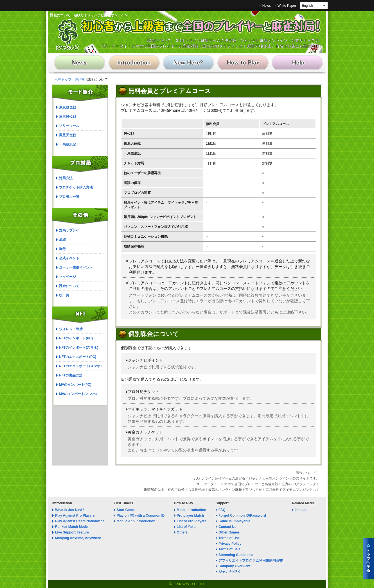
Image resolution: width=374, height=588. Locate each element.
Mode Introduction (192, 510)
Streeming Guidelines (236, 555)
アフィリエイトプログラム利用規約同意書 (251, 560)
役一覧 (64, 295)
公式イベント (69, 258)
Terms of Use (229, 538)
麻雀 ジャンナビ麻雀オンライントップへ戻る (368, 559)
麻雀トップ (63, 80)
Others (182, 532)
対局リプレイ (69, 230)
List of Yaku (186, 527)
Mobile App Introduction (136, 521)
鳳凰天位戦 (67, 135)
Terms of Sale (229, 549)
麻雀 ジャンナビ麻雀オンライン (68, 35)
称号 (62, 249)
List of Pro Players (192, 521)
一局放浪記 (67, 144)
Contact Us (227, 527)
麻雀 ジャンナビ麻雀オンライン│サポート (296, 64)
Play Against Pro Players (75, 516)
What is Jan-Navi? (70, 510)
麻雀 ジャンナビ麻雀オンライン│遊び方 (242, 64)
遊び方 (80, 80)
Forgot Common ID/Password (242, 516)
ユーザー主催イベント (76, 267)
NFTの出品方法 (71, 375)
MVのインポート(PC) (75, 385)
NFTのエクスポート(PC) (78, 357)
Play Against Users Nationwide (80, 521)
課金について (69, 286)
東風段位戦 (67, 107)
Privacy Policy (230, 544)
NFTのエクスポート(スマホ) (80, 366)
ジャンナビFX (229, 572)
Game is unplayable (234, 521)
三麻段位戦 (67, 117)
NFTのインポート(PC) (76, 338)
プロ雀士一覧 (69, 197)
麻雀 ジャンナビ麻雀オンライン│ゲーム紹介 (135, 64)
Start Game (126, 510)
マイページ (67, 277)
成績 (62, 240)
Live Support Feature (72, 532)
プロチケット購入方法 (76, 187)
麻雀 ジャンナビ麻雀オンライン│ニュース (81, 64)
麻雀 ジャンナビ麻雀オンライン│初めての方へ (189, 64)
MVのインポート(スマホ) (78, 394)
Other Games (229, 532)
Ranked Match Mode (71, 527)
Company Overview (234, 566)
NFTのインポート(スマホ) (79, 348)
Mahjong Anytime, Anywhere (78, 538)
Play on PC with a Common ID (141, 516)
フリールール (69, 126)
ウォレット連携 (71, 329)
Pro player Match (191, 516)
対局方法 (66, 178)
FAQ (222, 510)
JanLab (301, 510)
